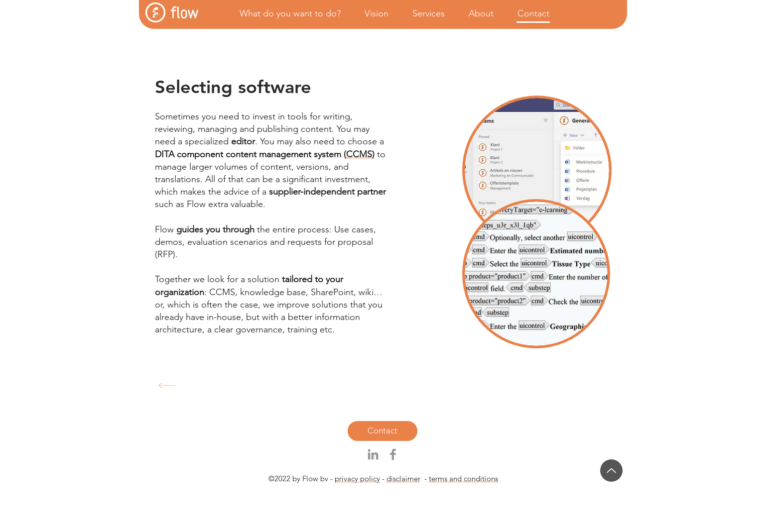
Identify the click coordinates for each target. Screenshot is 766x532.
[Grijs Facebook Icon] (393, 454)
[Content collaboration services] (262, 385)
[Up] (611, 471)
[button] (286, 14)
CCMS (359, 154)
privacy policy (357, 479)
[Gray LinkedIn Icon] (373, 454)
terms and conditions (463, 479)
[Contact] (383, 431)
